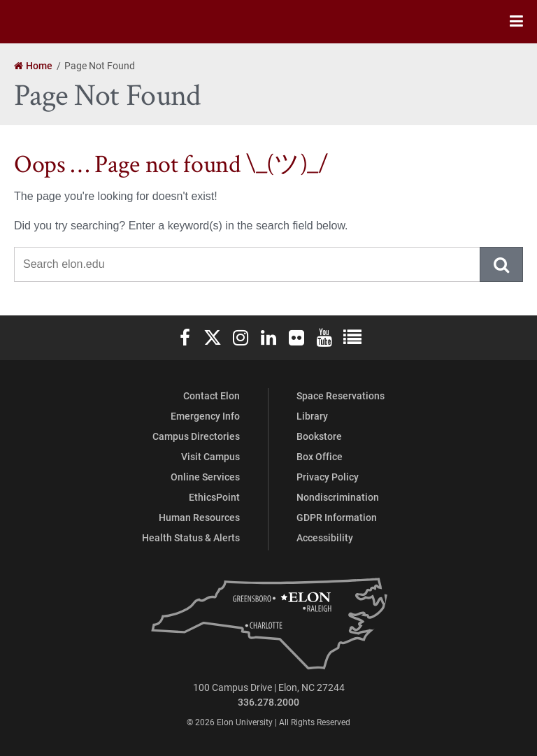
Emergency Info (205, 416)
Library (312, 416)
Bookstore (319, 436)
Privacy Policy (328, 477)
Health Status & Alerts (191, 537)
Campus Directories (196, 436)
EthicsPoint (214, 497)
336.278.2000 (268, 702)
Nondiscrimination (338, 497)
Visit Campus (210, 456)
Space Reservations (341, 395)
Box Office (320, 456)
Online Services (205, 477)
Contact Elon (212, 395)
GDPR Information (337, 517)
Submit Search (502, 264)
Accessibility (325, 537)
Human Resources (199, 517)
